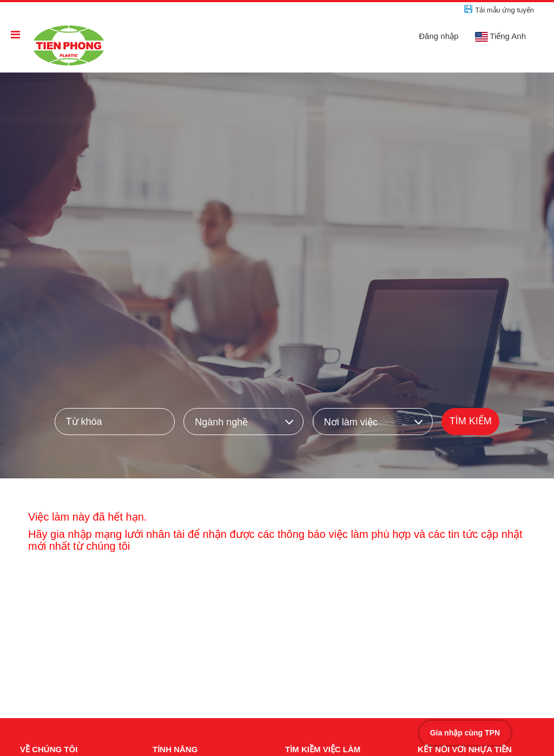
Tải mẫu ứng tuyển (504, 10)
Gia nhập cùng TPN (465, 733)
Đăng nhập (438, 36)
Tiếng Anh (500, 37)
